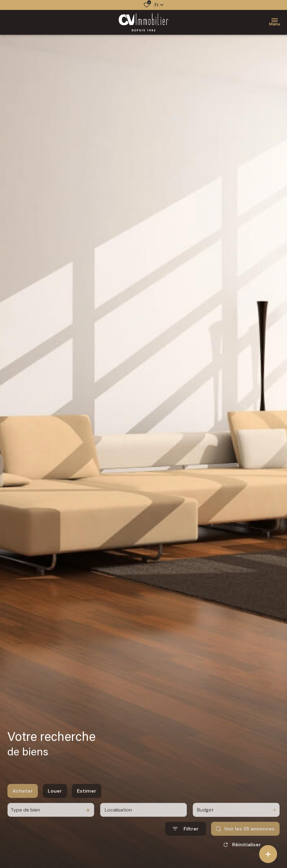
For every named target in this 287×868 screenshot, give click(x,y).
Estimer (87, 802)
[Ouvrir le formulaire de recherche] (186, 841)
